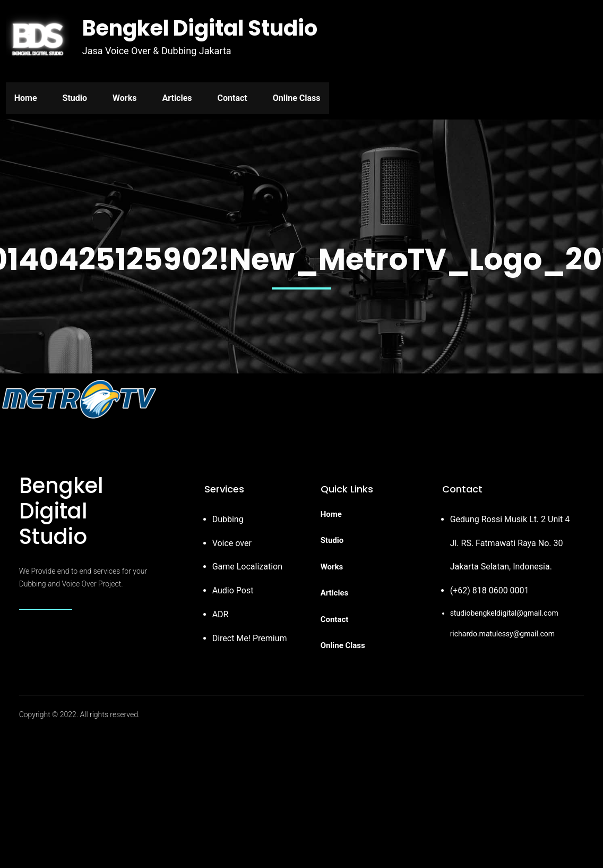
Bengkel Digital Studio (200, 28)
